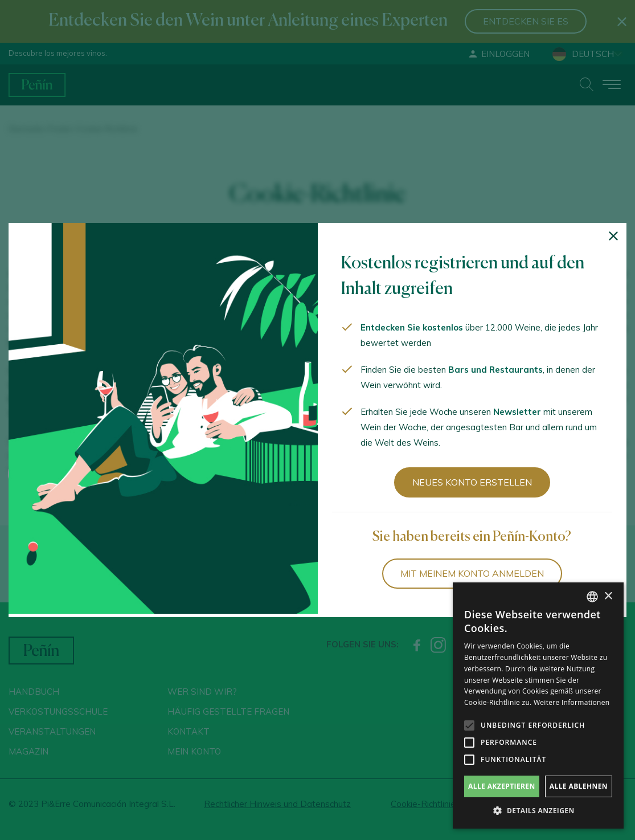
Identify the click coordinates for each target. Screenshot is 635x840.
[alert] (538, 706)
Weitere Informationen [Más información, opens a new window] (572, 702)
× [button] (608, 596)
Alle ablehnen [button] (579, 786)
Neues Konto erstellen (472, 482)
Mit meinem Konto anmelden (472, 573)
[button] (538, 811)
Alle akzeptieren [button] (502, 786)
